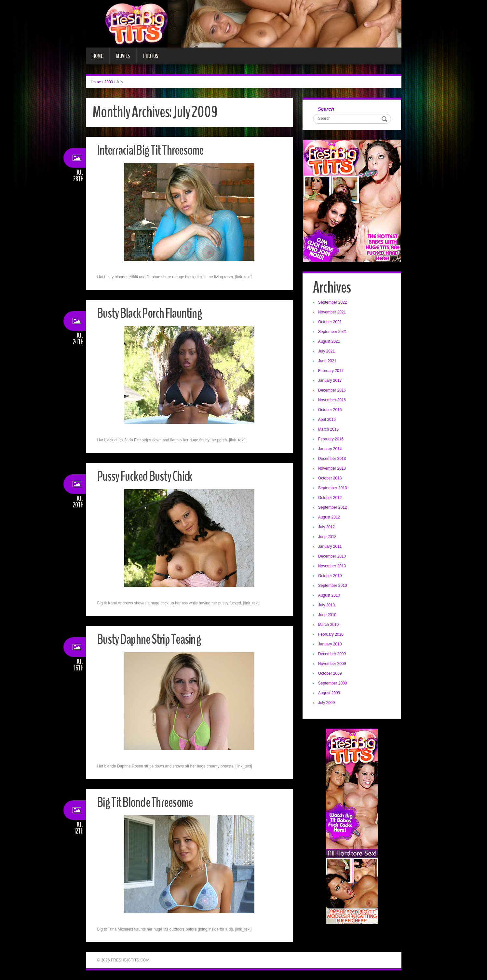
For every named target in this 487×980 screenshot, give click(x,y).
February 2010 (332, 635)
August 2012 (330, 518)
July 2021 (327, 352)
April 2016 (328, 421)
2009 (109, 82)
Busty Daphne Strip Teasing (154, 639)
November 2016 (333, 401)
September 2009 (334, 684)
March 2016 (329, 430)
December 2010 (333, 557)
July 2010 (327, 606)
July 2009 (327, 704)
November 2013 (333, 469)
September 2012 (334, 508)
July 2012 (327, 528)
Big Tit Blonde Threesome (149, 802)
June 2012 (328, 538)
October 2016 (331, 411)
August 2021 (330, 342)
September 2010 (334, 587)
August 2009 (330, 694)
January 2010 (331, 645)
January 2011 (331, 547)
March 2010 (329, 626)
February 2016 (332, 440)
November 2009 (333, 665)
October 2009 (331, 674)
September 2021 (334, 333)
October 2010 (331, 577)
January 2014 (331, 450)
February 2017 (332, 372)
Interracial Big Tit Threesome (156, 150)
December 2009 (333, 655)
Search (327, 109)
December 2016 (333, 391)
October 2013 (331, 479)
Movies (123, 56)
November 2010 (333, 567)
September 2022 (334, 303)
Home (98, 56)
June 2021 (328, 362)
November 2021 (333, 313)
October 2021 (331, 323)
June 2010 (328, 616)
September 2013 (334, 489)
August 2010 (330, 596)
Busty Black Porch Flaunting (154, 313)
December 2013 (333, 460)
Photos (151, 56)
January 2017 (331, 381)
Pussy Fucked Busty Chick (149, 476)
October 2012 (331, 499)
